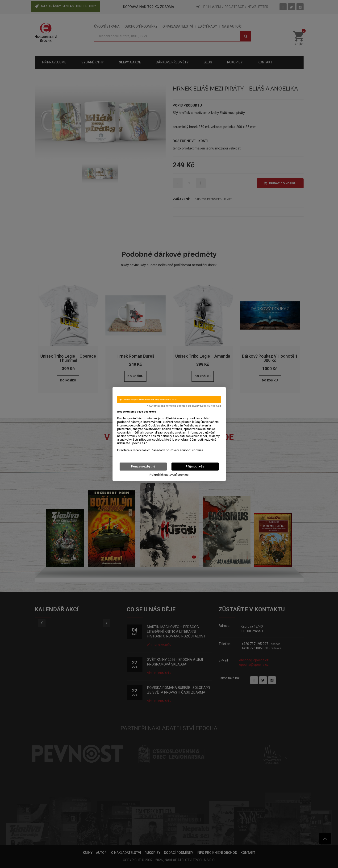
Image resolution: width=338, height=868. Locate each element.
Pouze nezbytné (143, 466)
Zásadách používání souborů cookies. (177, 450)
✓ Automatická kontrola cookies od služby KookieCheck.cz (184, 406)
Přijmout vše (195, 466)
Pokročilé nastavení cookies (169, 475)
